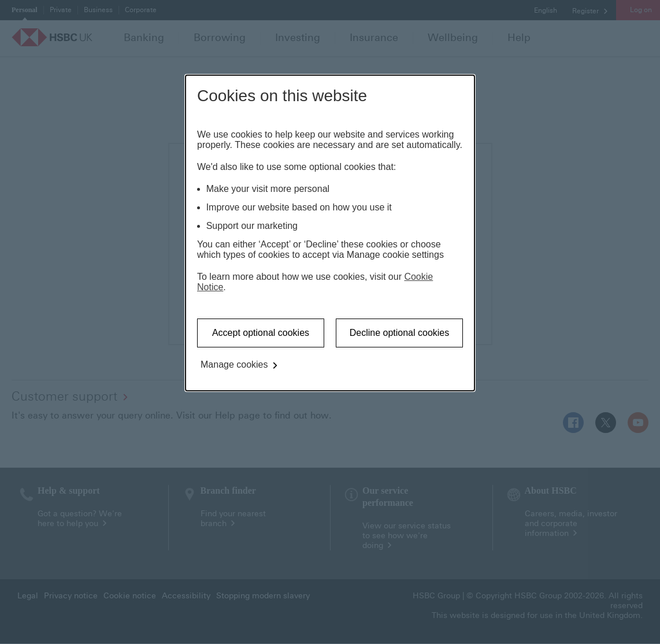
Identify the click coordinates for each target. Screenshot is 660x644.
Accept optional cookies (261, 333)
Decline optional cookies (400, 333)
